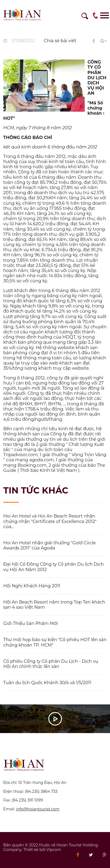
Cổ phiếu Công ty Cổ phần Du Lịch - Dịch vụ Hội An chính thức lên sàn (51, 664)
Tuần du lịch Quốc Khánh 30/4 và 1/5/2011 (47, 683)
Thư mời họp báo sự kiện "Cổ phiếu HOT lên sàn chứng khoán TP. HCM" (55, 642)
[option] (55, 27)
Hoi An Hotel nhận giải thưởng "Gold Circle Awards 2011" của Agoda (50, 545)
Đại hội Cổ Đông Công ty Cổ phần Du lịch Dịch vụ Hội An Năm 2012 (54, 567)
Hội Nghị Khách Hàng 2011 (32, 586)
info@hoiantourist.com (38, 809)
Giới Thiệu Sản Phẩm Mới (31, 623)
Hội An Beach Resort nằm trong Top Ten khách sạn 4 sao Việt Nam (54, 605)
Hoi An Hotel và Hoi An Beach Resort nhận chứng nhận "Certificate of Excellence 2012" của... (50, 521)
